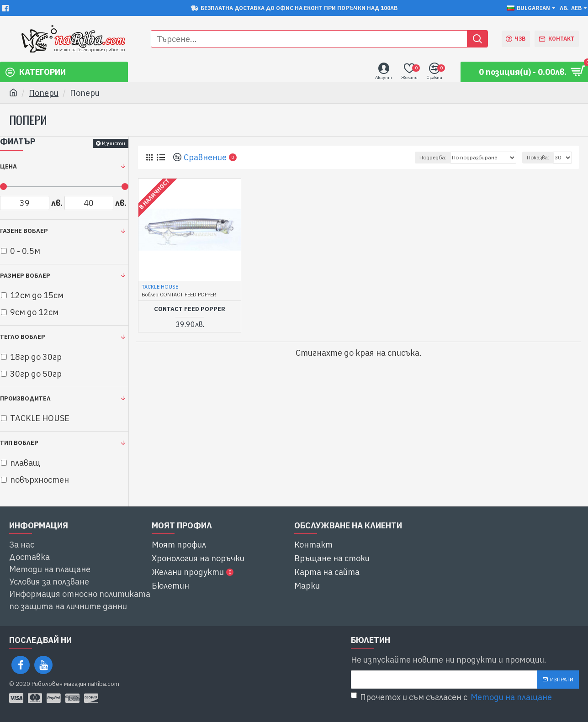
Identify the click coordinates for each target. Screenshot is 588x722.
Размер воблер (25, 276)
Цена (8, 166)
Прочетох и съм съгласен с (452, 697)
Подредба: (433, 157)
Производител (25, 398)
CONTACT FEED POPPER (190, 309)
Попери (44, 93)
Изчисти (114, 143)
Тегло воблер (23, 337)
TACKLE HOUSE (160, 287)
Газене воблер (24, 231)
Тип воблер (19, 443)
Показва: (538, 157)
